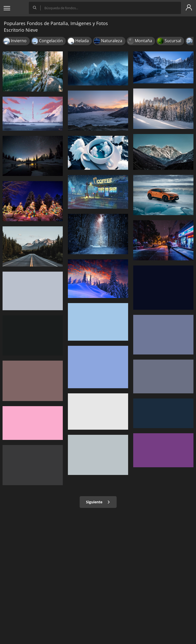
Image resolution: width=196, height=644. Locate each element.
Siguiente (98, 502)
